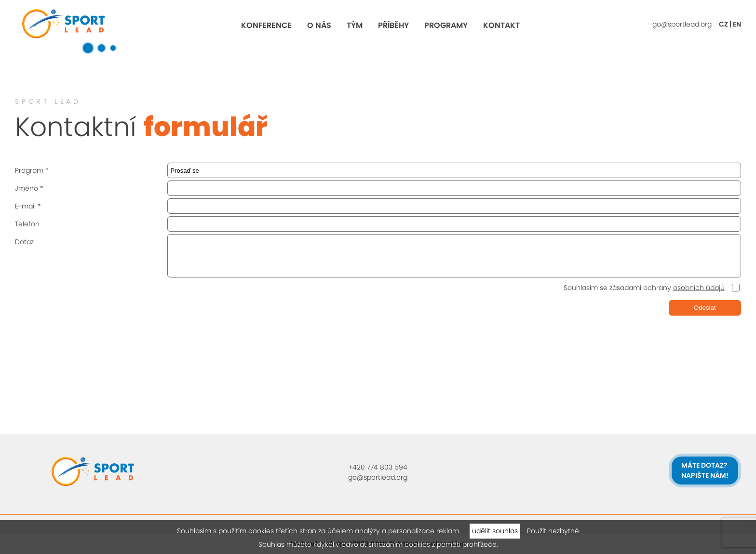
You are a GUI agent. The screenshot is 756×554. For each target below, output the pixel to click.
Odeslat (705, 308)
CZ (723, 24)
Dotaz (24, 242)
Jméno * (29, 188)
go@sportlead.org (682, 24)
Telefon (27, 224)
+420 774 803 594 (378, 467)
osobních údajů (699, 288)
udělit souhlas (495, 531)
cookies (261, 531)
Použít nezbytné (553, 531)
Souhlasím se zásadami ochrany (644, 288)
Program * (32, 170)
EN (737, 24)
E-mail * (28, 206)
